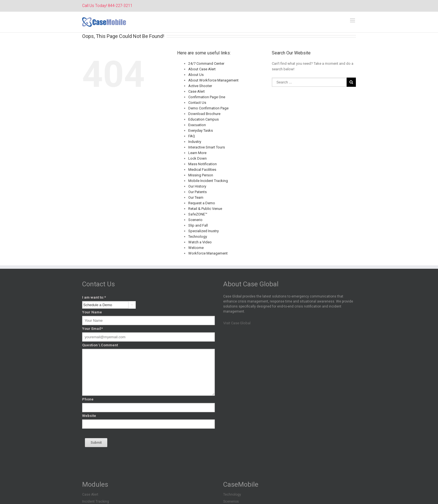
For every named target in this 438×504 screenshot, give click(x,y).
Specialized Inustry (203, 231)
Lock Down (197, 158)
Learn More (197, 153)
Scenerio (195, 220)
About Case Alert (202, 69)
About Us (196, 75)
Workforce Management (208, 253)
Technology (198, 237)
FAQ (192, 136)
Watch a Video (200, 242)
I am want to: (94, 297)
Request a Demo (202, 203)
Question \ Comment (100, 345)
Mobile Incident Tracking (208, 181)
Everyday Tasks (201, 130)
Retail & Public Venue (205, 209)
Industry (195, 142)
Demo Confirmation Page (208, 108)
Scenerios (231, 501)
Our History (197, 186)
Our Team (196, 197)
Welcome (196, 248)
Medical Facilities (202, 170)
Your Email (92, 329)
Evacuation (197, 125)
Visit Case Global (237, 323)
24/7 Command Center (206, 63)
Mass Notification (203, 164)
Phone (88, 399)
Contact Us (197, 103)
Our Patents (197, 192)
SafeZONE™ (198, 214)
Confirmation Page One (207, 97)
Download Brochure (204, 114)
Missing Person (201, 175)
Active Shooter (200, 86)
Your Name (92, 312)
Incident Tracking (96, 501)
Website (89, 416)
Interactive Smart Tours (207, 147)
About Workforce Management (213, 80)
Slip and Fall (198, 225)
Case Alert (197, 91)
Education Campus (203, 119)
